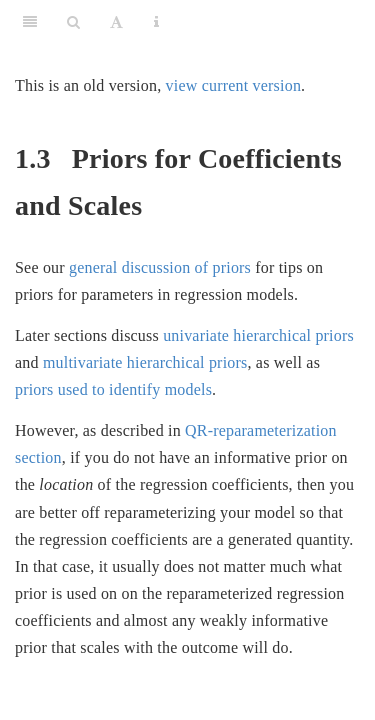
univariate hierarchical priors (258, 335)
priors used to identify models (113, 389)
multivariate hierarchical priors (145, 362)
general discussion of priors (160, 267)
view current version (234, 85)
